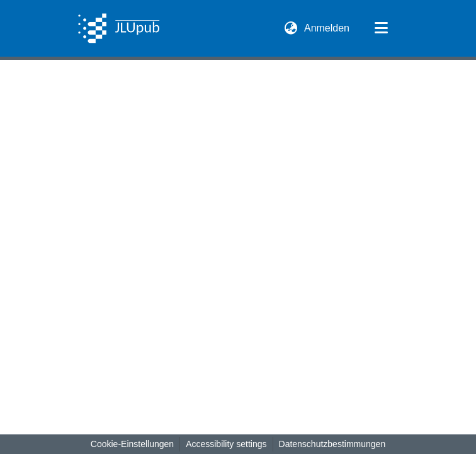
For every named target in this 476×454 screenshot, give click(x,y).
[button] (119, 28)
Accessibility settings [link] (226, 444)
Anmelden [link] (327, 28)
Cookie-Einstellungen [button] (132, 444)
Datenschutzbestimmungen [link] (332, 444)
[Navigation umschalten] (381, 28)
